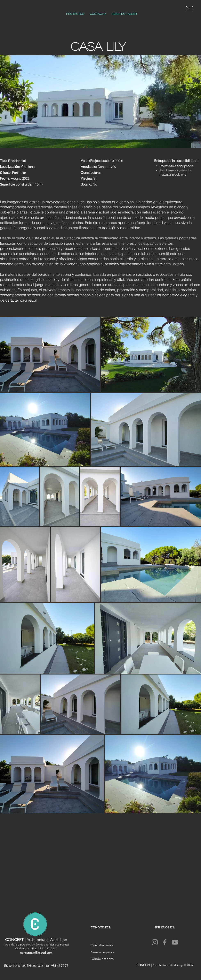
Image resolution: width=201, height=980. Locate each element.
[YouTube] (175, 942)
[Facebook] (165, 942)
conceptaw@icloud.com (36, 953)
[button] (189, 8)
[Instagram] (155, 942)
